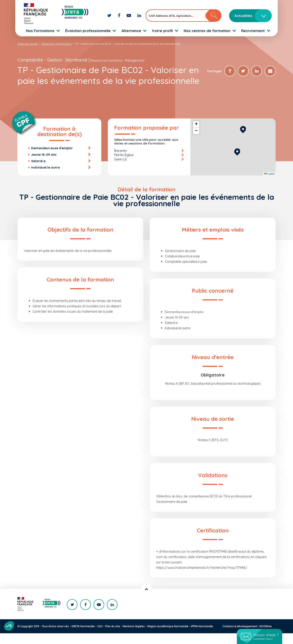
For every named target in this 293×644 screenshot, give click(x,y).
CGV (100, 637)
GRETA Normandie (83, 637)
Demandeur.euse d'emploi (52, 159)
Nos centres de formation (207, 31)
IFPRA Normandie (202, 637)
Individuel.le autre (45, 178)
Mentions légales (134, 637)
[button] (237, 162)
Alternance (131, 31)
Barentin (120, 161)
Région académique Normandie (168, 637)
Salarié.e (38, 172)
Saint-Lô (120, 170)
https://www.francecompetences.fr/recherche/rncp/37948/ (202, 578)
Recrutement (253, 31)
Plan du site (113, 637)
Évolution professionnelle (88, 31)
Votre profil (162, 31)
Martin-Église (124, 166)
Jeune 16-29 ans (44, 165)
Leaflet (269, 184)
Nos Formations (40, 31)
